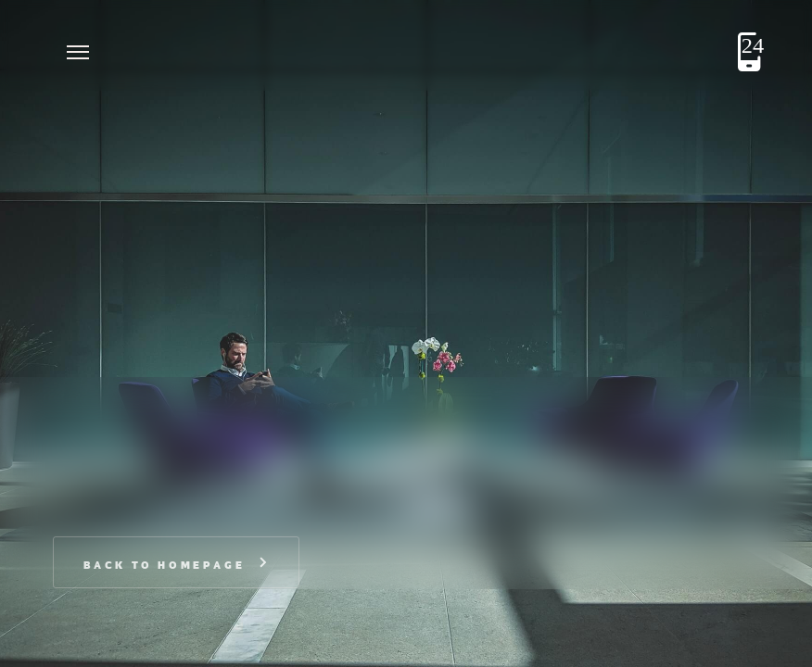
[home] (155, 52)
